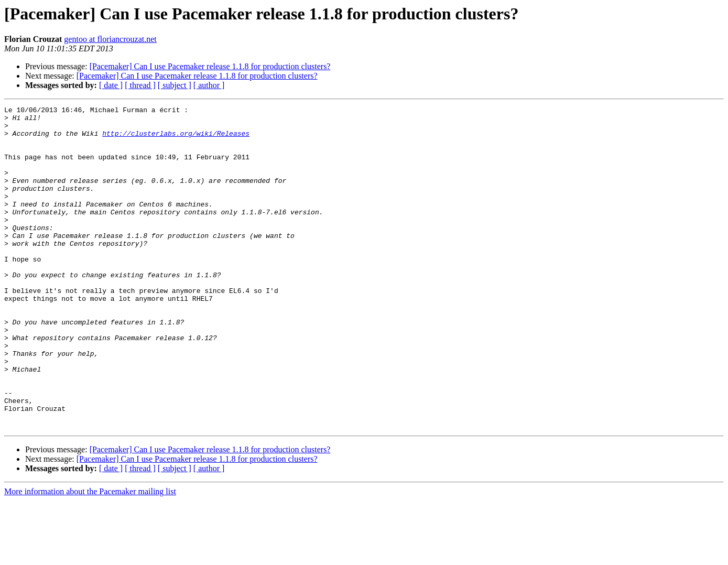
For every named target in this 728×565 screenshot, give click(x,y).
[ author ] (209, 85)
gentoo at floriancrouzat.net (110, 39)
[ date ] (111, 85)
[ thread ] (140, 85)
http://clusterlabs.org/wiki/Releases (176, 139)
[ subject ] (175, 85)
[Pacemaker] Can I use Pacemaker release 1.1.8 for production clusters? (210, 66)
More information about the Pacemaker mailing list (90, 556)
